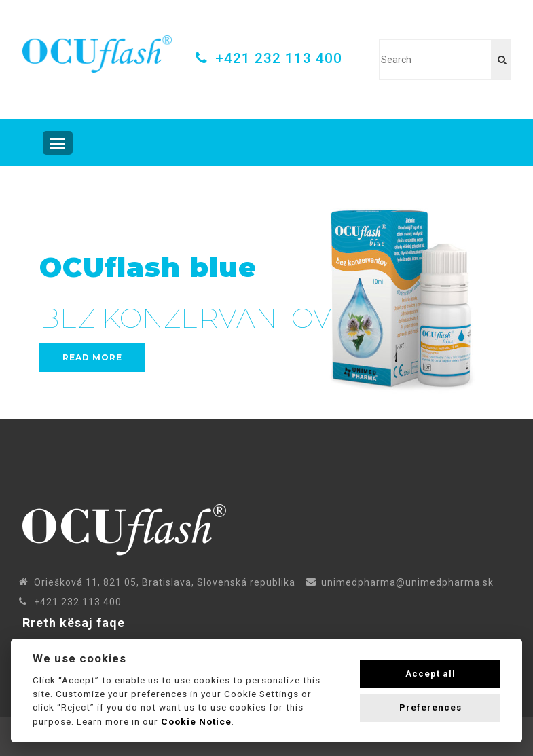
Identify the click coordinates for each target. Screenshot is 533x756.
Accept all (430, 674)
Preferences (430, 707)
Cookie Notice (196, 721)
